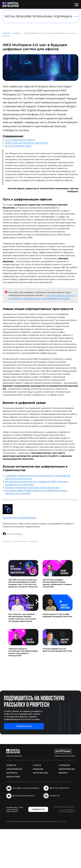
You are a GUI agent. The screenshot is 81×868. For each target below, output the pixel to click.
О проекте (64, 804)
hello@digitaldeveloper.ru (26, 827)
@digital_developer (59, 827)
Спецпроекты (14, 808)
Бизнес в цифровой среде (22, 150)
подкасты (55, 835)
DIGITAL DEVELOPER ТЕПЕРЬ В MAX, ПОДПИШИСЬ (38, 16)
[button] (24, 765)
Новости (20, 36)
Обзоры (63, 812)
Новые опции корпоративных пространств (30, 147)
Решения (38, 808)
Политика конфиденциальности (64, 846)
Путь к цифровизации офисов (23, 144)
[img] (11, 5)
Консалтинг (13, 816)
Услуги (37, 804)
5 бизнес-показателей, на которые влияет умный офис (36, 525)
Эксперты (12, 812)
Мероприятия (67, 808)
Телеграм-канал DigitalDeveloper (23, 554)
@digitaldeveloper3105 (24, 835)
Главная (10, 36)
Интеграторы (41, 812)
